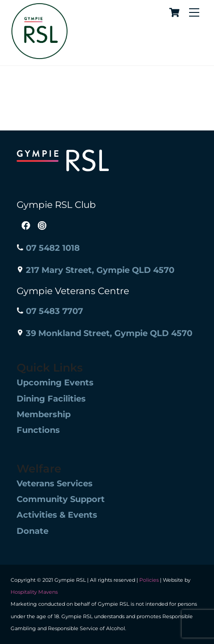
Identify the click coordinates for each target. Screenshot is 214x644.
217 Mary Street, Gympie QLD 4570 (95, 270)
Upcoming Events (55, 383)
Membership (44, 414)
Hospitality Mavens (34, 592)
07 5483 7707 (50, 311)
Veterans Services (55, 484)
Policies (149, 580)
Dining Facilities (51, 399)
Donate (33, 531)
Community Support (61, 499)
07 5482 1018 (48, 248)
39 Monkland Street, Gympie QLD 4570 (104, 333)
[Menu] (194, 13)
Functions (38, 430)
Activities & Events (57, 515)
